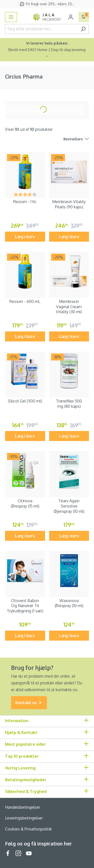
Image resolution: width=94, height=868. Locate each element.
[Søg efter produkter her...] (41, 29)
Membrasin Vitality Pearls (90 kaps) (69, 204)
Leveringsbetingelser (24, 818)
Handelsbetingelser (23, 807)
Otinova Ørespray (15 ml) (25, 503)
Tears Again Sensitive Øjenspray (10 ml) (69, 506)
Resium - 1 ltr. (25, 202)
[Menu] (11, 17)
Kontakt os (29, 703)
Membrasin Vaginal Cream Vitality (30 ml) (69, 307)
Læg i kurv (25, 237)
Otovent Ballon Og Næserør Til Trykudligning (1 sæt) (25, 606)
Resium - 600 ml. (25, 301)
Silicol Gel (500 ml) (25, 401)
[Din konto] (71, 17)
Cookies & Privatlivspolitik (28, 829)
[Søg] (83, 29)
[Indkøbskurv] (84, 17)
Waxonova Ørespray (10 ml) (69, 603)
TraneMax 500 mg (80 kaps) (69, 404)
